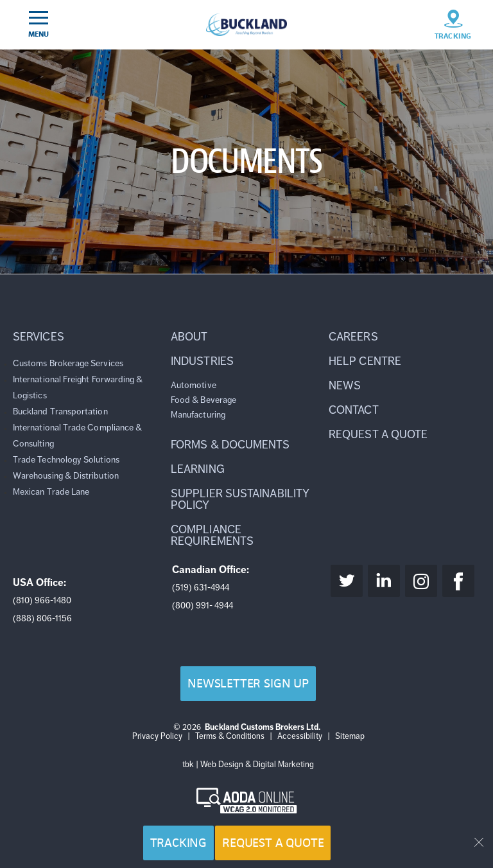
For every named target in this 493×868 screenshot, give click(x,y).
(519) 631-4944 (201, 588)
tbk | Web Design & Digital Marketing (248, 765)
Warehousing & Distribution (66, 476)
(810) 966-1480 (42, 600)
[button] (89, 337)
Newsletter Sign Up (248, 683)
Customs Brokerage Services (68, 363)
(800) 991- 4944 (203, 606)
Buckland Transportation (60, 412)
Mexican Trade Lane (51, 492)
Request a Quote (273, 843)
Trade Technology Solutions (66, 460)
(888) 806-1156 (42, 618)
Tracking (179, 843)
